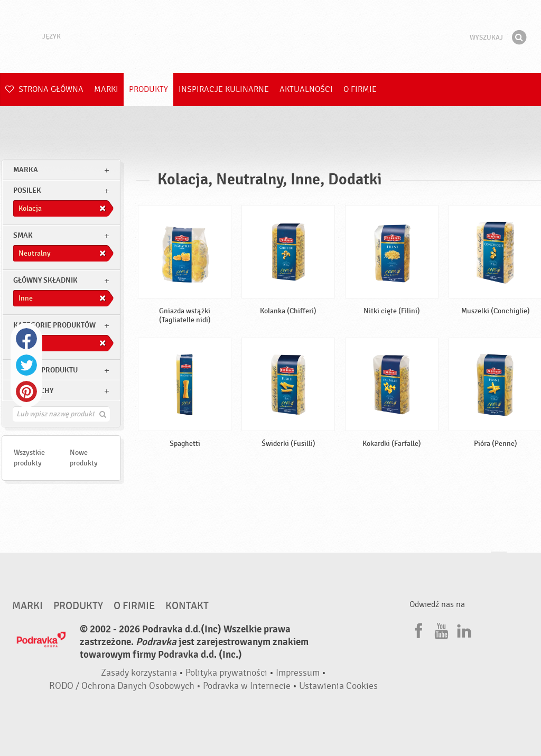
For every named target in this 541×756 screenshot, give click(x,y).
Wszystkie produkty (29, 458)
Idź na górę (499, 562)
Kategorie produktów (54, 325)
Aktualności (306, 89)
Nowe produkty (84, 458)
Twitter (26, 365)
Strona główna (44, 89)
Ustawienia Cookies (338, 686)
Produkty (148, 89)
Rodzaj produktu (45, 370)
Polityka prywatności (226, 673)
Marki (106, 89)
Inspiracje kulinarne (224, 89)
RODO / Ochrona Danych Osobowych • (126, 686)
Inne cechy (33, 391)
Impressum (298, 673)
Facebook (26, 339)
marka (26, 170)
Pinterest (26, 391)
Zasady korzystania (139, 673)
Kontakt (187, 606)
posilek (27, 190)
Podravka (270, 36)
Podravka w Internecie (247, 686)
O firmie (360, 89)
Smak (23, 235)
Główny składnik (45, 280)
